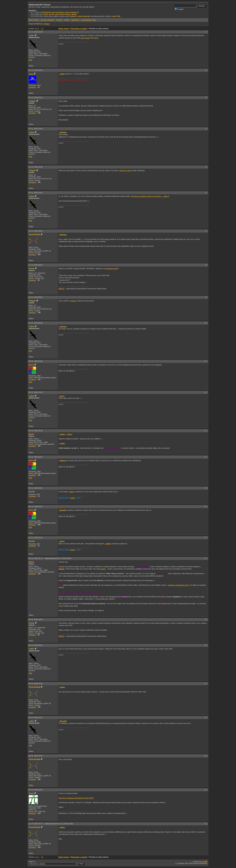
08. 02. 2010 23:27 (36, 717)
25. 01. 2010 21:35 (36, 392)
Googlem (179, 9)
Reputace (32, 87)
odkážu (103, 569)
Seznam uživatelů (47, 20)
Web (30, 60)
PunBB (205, 862)
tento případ (85, 38)
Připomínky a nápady (79, 29)
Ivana (31, 74)
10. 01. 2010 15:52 (36, 193)
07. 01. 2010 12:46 (36, 32)
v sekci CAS (116, 16)
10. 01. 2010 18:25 (36, 231)
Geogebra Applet (112, 268)
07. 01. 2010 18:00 (36, 70)
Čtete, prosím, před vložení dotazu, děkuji (60, 14)
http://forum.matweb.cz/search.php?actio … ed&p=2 (150, 196)
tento (96, 38)
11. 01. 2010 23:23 (36, 265)
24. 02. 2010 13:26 (36, 790)
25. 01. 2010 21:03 (36, 361)
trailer (73, 498)
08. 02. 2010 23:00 (36, 619)
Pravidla (59, 20)
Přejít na (57, 863)
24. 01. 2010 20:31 (36, 297)
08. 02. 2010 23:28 (36, 756)
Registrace (75, 20)
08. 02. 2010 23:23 (36, 683)
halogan (32, 101)
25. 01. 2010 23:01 (36, 488)
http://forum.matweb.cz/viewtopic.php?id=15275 (76, 798)
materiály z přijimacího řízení (178, 585)
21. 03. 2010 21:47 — (51, 824)
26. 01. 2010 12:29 (36, 538)
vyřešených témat (126, 171)
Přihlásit (46, 24)
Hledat (67, 20)
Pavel (31, 793)
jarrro (31, 365)
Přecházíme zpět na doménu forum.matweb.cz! (61, 12)
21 (42, 29)
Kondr (31, 268)
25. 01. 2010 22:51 (36, 457)
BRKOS (61, 289)
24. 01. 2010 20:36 (36, 323)
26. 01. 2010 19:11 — (50, 558)
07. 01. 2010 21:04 (36, 129)
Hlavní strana (34, 20)
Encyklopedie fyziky (89, 20)
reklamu (74, 301)
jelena (31, 434)
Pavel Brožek (34, 235)
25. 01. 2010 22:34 (36, 431)
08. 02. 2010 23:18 (36, 645)
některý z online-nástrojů (80, 16)
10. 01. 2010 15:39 (36, 167)
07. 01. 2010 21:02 (36, 98)
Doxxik (32, 492)
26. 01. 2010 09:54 (36, 506)
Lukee (31, 35)
